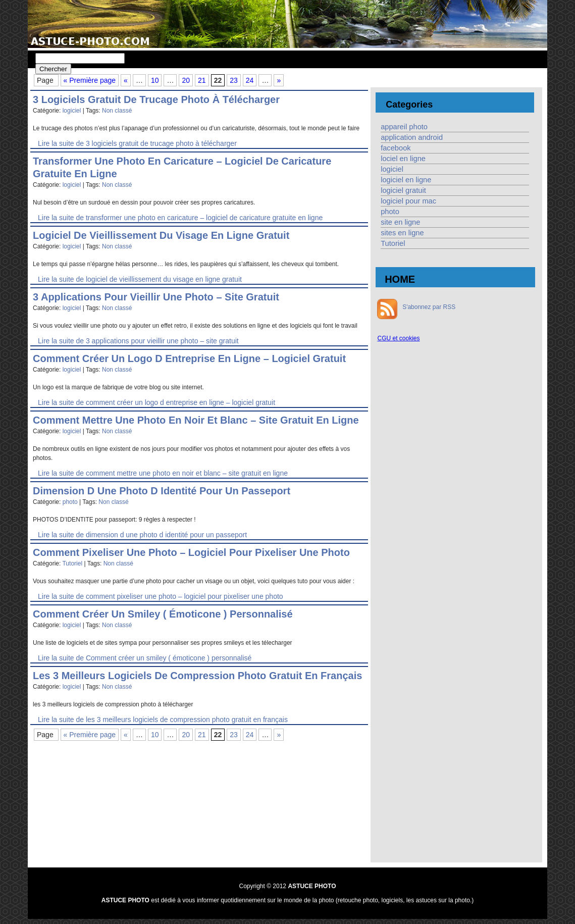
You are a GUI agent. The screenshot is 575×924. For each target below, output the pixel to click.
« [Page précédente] (126, 80)
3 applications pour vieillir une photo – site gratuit (156, 297)
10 (155, 80)
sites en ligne (402, 233)
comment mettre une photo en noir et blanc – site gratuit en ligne (196, 420)
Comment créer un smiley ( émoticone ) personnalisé (163, 614)
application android (412, 137)
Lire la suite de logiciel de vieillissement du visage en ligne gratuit (140, 279)
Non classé (117, 111)
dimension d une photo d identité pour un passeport (162, 491)
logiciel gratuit (403, 190)
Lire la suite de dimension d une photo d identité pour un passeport (142, 535)
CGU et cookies (398, 338)
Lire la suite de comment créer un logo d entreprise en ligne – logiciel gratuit (156, 402)
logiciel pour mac (408, 201)
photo (70, 502)
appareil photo (404, 127)
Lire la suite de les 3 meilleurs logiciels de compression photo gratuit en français (163, 720)
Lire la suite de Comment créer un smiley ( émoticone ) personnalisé (145, 658)
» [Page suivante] (279, 80)
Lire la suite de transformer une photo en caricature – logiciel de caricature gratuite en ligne (180, 218)
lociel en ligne (403, 159)
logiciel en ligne (406, 180)
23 (234, 80)
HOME (400, 279)
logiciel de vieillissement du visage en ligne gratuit (161, 235)
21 (202, 80)
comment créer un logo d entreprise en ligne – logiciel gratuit (189, 358)
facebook (396, 148)
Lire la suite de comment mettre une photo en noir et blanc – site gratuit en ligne (163, 473)
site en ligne (400, 222)
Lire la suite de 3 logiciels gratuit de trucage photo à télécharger (137, 143)
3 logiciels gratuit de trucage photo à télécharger (156, 99)
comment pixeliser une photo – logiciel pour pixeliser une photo (191, 552)
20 (186, 80)
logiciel (72, 111)
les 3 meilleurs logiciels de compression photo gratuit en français (197, 676)
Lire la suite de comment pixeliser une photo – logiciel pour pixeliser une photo (161, 596)
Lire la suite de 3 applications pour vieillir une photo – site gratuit (138, 341)
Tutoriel (72, 563)
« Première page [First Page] (90, 80)
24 (250, 80)
